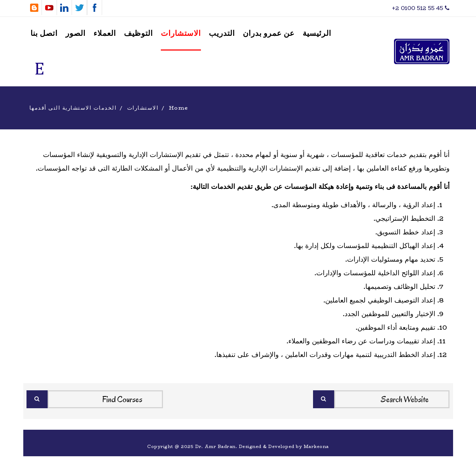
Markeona (316, 446)
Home (179, 108)
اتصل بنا (44, 34)
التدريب (222, 34)
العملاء (105, 34)
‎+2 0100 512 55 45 (421, 8)
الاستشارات (181, 34)
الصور (76, 34)
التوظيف (138, 34)
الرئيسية (317, 34)
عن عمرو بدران (269, 34)
